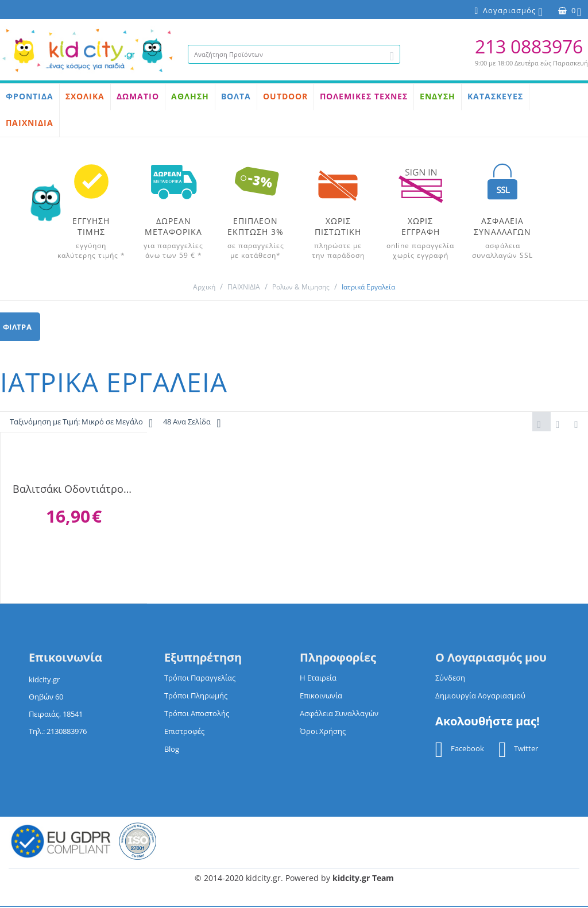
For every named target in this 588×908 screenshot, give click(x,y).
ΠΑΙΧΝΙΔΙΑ (30, 123)
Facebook (460, 751)
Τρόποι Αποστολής (197, 714)
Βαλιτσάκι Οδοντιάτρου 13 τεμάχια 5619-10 (73, 490)
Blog (172, 750)
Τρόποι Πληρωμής (196, 697)
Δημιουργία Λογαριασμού (480, 697)
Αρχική (204, 287)
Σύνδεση (450, 679)
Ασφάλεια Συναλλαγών (339, 714)
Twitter (518, 751)
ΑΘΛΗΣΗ (190, 96)
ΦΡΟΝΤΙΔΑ (30, 96)
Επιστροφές (184, 732)
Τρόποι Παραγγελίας (200, 679)
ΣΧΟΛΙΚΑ (85, 96)
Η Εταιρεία (318, 679)
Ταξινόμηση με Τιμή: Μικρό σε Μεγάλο (81, 423)
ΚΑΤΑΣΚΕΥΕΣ (495, 96)
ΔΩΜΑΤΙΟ (138, 96)
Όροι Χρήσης (323, 732)
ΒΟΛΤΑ (236, 96)
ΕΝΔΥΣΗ (438, 96)
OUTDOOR (285, 96)
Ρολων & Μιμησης (301, 287)
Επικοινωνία (321, 697)
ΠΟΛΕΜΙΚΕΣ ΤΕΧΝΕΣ (364, 96)
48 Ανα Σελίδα (192, 423)
